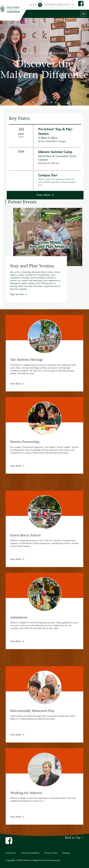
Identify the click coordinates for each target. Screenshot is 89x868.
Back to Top (74, 838)
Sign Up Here (18, 294)
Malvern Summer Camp (55, 152)
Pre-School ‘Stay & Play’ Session (55, 132)
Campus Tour (48, 176)
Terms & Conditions (30, 853)
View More (45, 195)
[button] (40, 5)
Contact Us (11, 853)
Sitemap (66, 853)
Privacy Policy (51, 853)
